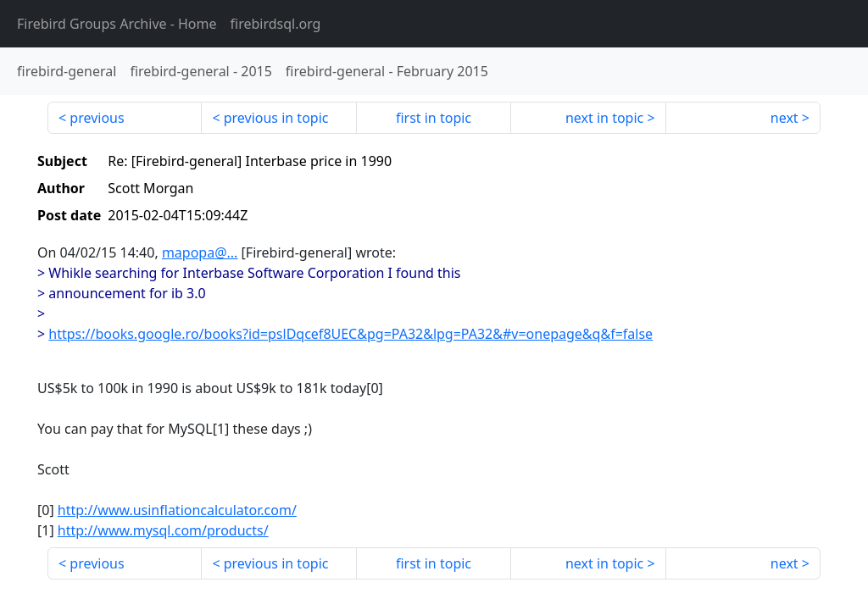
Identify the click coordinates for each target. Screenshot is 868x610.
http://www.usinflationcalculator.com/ (177, 510)
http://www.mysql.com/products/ (163, 530)
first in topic (434, 118)
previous (97, 118)
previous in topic (276, 118)
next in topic (604, 118)
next (785, 118)
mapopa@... (200, 252)
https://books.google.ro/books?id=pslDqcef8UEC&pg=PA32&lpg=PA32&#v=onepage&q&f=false (351, 334)
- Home (117, 24)
